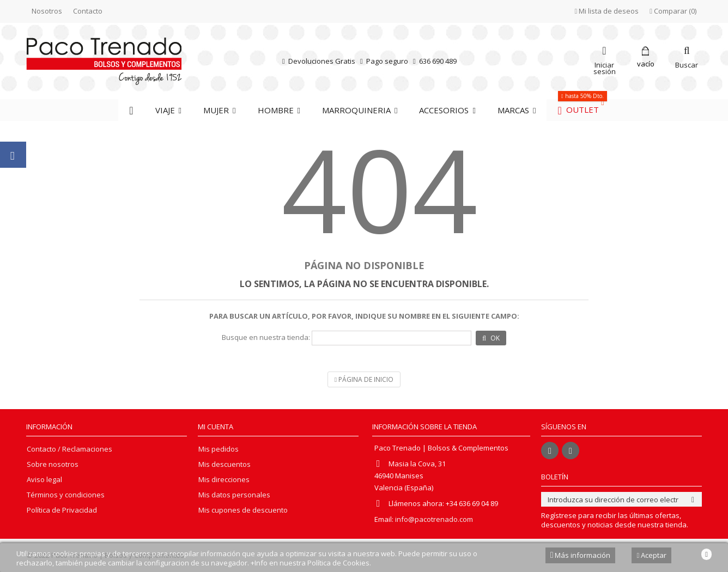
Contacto (88, 11)
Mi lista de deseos (607, 11)
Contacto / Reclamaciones (69, 449)
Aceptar (651, 555)
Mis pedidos (219, 449)
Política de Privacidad (62, 510)
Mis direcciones (224, 480)
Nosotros (47, 11)
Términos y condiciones (66, 495)
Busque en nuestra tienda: (266, 337)
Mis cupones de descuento (243, 510)
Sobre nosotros (53, 464)
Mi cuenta (216, 427)
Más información (581, 555)
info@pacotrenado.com (434, 519)
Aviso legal (44, 480)
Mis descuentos (225, 464)
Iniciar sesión (605, 67)
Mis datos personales (234, 495)
